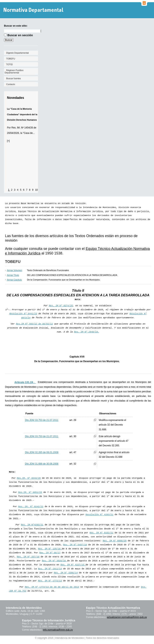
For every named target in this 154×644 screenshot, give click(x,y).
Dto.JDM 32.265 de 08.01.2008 (42, 452)
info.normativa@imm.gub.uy (58, 630)
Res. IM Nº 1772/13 (50, 581)
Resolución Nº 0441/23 (23, 314)
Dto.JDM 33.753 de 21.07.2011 (42, 420)
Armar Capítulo (14, 280)
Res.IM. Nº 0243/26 (29, 478)
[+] (8, 141)
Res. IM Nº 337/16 (28, 557)
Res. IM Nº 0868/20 (115, 541)
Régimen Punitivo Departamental (14, 71)
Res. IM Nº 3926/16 (54, 561)
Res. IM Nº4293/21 (32, 525)
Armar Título (13, 275)
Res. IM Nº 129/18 (50, 549)
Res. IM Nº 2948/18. (86, 332)
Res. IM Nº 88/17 (50, 553)
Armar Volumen (15, 270)
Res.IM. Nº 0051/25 (30, 492)
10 (36, 190)
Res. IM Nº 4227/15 (73, 565)
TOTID (9, 64)
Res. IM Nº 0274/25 (61, 306)
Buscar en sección (20, 35)
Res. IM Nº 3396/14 (66, 573)
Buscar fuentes (13, 78)
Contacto (11, 84)
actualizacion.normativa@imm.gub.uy (127, 617)
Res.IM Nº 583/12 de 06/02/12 (34, 324)
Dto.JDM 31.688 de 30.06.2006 (42, 464)
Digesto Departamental (17, 53)
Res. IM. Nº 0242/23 (31, 507)
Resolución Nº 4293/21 (99, 515)
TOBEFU (11, 59)
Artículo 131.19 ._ (25, 382)
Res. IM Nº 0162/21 (101, 533)
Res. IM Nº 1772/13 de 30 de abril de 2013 (52, 587)
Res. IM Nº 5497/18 (75, 545)
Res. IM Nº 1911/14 (50, 569)
